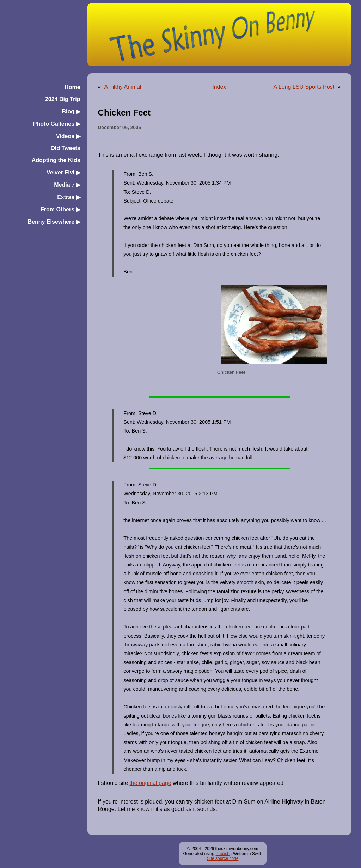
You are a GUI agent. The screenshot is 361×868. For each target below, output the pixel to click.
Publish (223, 854)
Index (219, 87)
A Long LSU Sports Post (304, 87)
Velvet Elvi (63, 172)
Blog (71, 111)
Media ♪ (67, 185)
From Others (60, 209)
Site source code (223, 858)
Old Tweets (65, 148)
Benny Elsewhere (54, 222)
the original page (150, 783)
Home (72, 87)
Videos (68, 136)
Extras (69, 197)
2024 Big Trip (63, 99)
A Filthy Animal (123, 87)
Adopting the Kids (56, 160)
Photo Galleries (57, 124)
